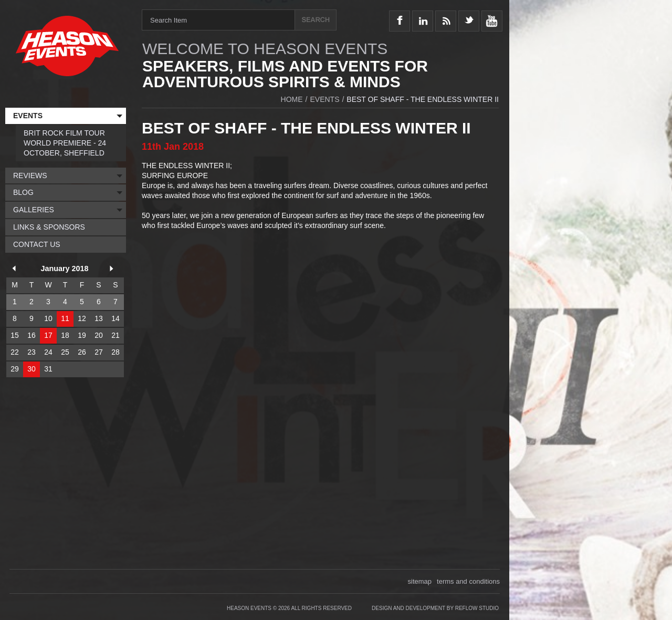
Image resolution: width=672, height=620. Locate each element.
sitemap (420, 581)
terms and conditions (468, 581)
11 (65, 318)
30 (31, 369)
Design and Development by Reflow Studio (435, 608)
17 (48, 335)
